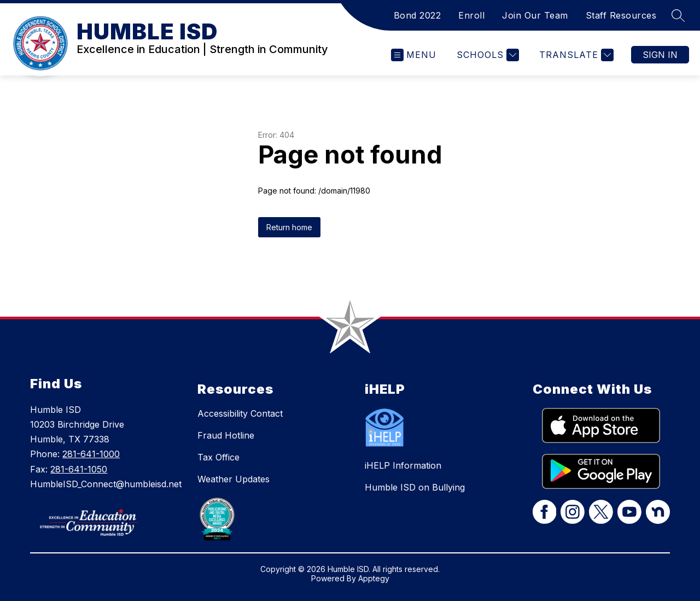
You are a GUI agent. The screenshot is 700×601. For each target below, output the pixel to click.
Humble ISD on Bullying (415, 487)
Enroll (471, 15)
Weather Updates (234, 479)
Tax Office (218, 457)
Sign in (660, 55)
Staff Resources (621, 15)
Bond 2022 (418, 15)
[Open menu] (414, 55)
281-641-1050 (79, 469)
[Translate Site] (575, 55)
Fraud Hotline (226, 435)
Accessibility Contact (240, 413)
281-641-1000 (91, 454)
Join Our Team (535, 15)
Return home (289, 227)
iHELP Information (403, 465)
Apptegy (374, 578)
